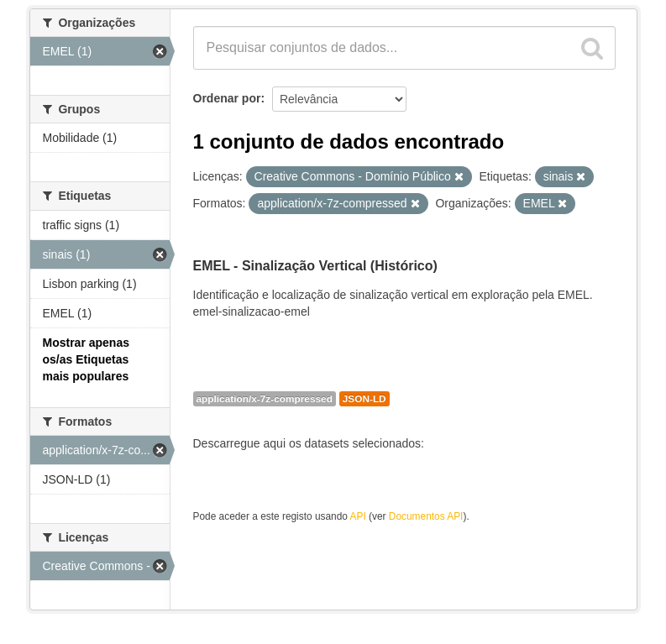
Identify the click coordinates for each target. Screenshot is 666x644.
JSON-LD (364, 399)
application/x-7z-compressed (265, 399)
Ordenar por (227, 98)
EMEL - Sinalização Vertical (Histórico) (315, 266)
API (358, 516)
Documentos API (426, 516)
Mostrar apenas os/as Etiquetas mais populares (86, 359)
